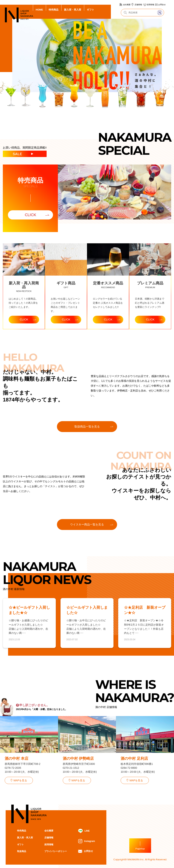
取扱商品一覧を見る (87, 427)
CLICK (30, 215)
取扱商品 (22, 853)
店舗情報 (138, 5)
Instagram (87, 842)
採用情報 (151, 5)
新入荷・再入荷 (73, 10)
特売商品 (54, 10)
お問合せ (162, 5)
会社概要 (127, 5)
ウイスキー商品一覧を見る (87, 525)
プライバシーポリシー (55, 853)
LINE (84, 832)
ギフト (90, 10)
